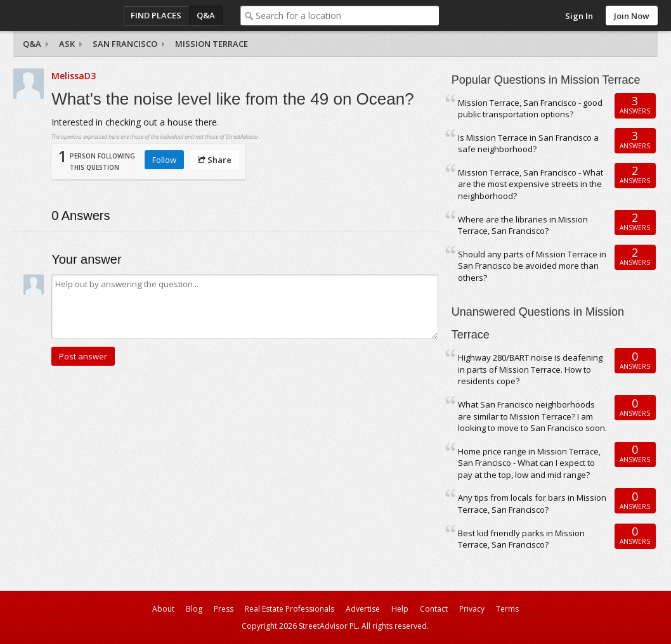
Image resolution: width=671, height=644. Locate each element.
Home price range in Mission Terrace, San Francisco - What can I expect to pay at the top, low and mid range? (529, 463)
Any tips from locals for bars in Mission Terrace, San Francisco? (532, 504)
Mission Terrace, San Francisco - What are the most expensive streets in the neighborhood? (531, 184)
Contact (434, 609)
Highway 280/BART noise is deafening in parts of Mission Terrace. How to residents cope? (530, 369)
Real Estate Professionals (290, 609)
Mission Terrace (212, 44)
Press (224, 609)
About (163, 609)
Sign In (579, 16)
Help (400, 609)
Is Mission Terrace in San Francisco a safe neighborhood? (528, 144)
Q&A (206, 15)
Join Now (632, 16)
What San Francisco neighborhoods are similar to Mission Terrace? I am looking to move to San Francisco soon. (532, 416)
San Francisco (125, 44)
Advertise (363, 609)
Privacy (472, 609)
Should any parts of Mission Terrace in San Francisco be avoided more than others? (532, 266)
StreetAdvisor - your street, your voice (64, 16)
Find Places (156, 15)
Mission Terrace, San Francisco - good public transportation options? (530, 109)
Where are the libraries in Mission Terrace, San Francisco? (523, 225)
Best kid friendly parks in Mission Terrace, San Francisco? (521, 539)
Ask (67, 44)
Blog (194, 609)
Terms (507, 609)
